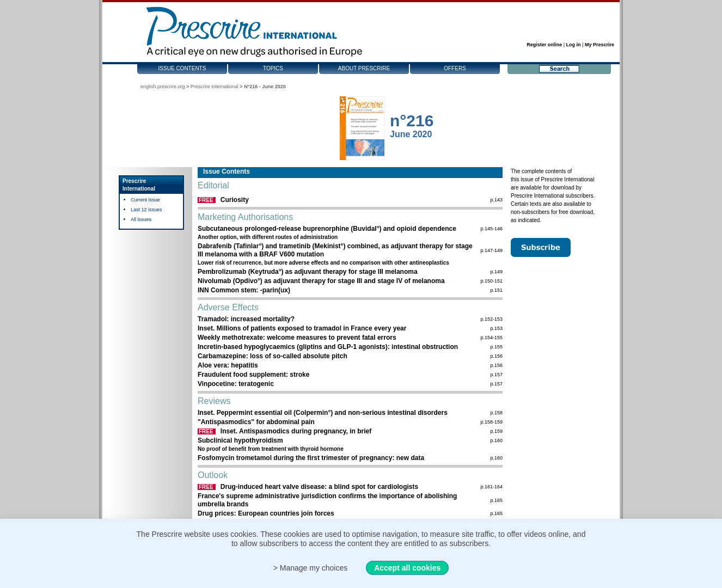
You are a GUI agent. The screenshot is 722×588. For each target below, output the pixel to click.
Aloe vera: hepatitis (228, 365)
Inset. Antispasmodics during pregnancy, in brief (296, 431)
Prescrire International (215, 87)
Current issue (145, 200)
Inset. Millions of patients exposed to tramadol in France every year (302, 328)
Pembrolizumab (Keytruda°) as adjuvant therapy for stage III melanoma (308, 272)
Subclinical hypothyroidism (240, 440)
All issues (141, 219)
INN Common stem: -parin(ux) (244, 290)
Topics (273, 68)
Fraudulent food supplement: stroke (253, 375)
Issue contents (182, 68)
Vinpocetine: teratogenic (236, 384)
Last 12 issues (146, 210)
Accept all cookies (407, 568)
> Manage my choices (311, 568)
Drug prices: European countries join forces (266, 513)
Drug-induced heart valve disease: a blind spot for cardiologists (319, 487)
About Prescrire (364, 68)
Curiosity (235, 200)
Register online (544, 45)
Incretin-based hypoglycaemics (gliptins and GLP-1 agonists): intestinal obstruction (328, 347)
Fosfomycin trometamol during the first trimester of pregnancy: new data (311, 458)
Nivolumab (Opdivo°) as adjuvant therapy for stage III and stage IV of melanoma (321, 281)
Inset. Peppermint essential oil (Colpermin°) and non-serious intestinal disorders (323, 413)
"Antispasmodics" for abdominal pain (256, 422)
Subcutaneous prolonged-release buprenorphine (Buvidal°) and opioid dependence (327, 229)
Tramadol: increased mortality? (246, 319)
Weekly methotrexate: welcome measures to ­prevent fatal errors (297, 338)
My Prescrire (599, 45)
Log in (574, 45)
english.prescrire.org (163, 87)
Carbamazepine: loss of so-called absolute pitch (273, 356)
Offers (455, 68)
